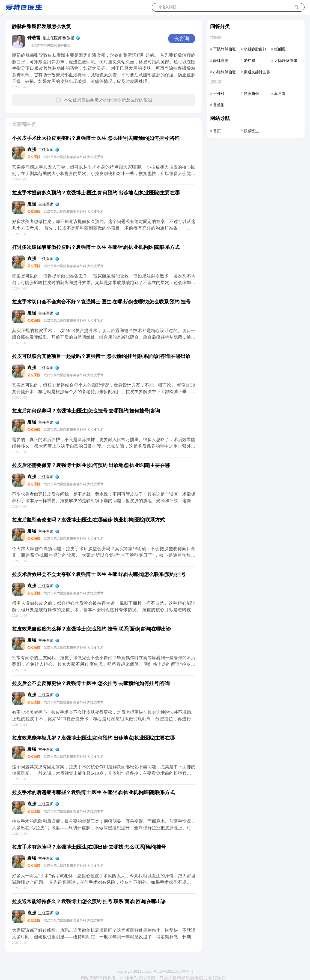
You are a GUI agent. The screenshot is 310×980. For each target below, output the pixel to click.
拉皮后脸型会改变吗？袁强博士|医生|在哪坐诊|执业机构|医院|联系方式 (88, 520)
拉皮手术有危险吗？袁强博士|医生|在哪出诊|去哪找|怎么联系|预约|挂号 (89, 847)
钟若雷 (34, 38)
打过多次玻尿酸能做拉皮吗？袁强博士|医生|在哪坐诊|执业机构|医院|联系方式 (96, 247)
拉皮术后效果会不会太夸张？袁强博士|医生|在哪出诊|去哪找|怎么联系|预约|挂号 (99, 574)
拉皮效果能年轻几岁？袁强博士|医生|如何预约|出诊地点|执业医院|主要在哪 (93, 738)
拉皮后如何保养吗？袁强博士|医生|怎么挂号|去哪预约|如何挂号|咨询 (86, 411)
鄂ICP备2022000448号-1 (173, 971)
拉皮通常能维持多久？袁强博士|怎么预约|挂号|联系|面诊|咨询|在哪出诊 (89, 901)
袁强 (32, 150)
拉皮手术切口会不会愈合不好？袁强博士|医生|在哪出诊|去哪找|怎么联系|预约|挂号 (101, 302)
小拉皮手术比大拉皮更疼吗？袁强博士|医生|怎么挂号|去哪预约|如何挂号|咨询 (96, 138)
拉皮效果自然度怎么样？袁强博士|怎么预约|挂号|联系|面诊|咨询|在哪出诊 (91, 629)
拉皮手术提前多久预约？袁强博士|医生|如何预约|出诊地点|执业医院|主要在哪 (96, 193)
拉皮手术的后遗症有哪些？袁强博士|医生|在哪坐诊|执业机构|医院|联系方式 (93, 792)
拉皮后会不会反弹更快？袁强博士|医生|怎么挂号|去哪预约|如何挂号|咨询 (91, 683)
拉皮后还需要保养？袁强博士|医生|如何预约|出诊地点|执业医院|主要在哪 (91, 465)
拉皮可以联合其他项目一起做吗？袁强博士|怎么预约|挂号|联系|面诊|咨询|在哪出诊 (101, 356)
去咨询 (182, 38)
